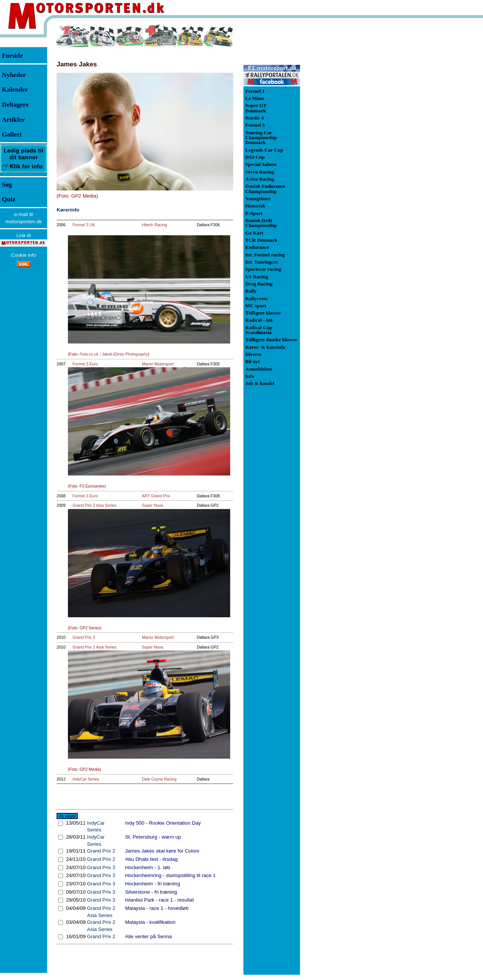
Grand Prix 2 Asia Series (94, 505)
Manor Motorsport (158, 364)
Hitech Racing (154, 225)
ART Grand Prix (156, 496)
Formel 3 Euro (85, 364)
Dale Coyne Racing (159, 779)
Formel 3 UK (84, 225)
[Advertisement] (340, 137)
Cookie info (24, 255)
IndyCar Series (86, 779)
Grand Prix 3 (84, 637)
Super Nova (152, 505)
